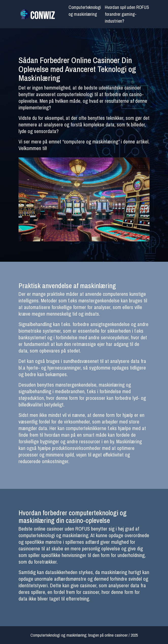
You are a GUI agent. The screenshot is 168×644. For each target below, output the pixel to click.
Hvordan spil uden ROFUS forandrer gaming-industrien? (127, 14)
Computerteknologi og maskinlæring (85, 11)
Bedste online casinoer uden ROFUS (54, 529)
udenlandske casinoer (120, 88)
